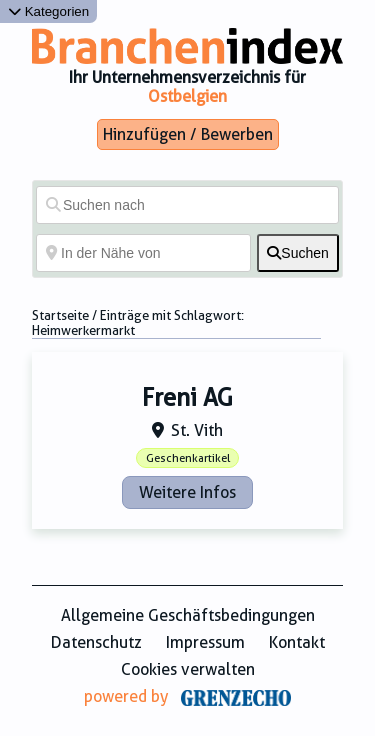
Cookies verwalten (188, 669)
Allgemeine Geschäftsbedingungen (188, 615)
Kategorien (48, 11)
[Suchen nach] (187, 205)
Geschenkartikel (188, 458)
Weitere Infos (187, 492)
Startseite (60, 315)
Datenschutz (96, 642)
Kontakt (297, 642)
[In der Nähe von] (143, 253)
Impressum (205, 642)
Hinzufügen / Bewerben (188, 134)
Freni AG (187, 398)
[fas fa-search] (298, 253)
